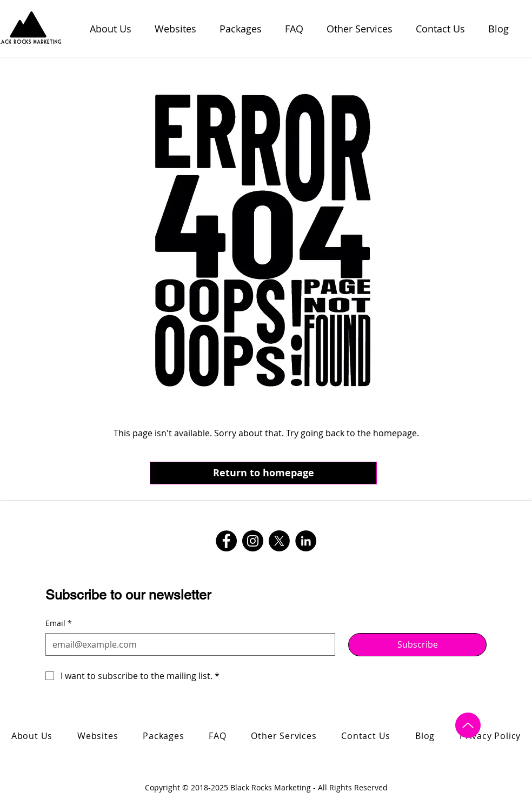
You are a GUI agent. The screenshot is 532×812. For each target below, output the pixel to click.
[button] (363, 29)
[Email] (187, 644)
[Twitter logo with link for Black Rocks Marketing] (279, 541)
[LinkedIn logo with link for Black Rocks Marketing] (306, 541)
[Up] (468, 725)
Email (59, 623)
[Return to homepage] (263, 473)
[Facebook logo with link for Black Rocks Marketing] (226, 541)
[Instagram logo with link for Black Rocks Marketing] (253, 541)
